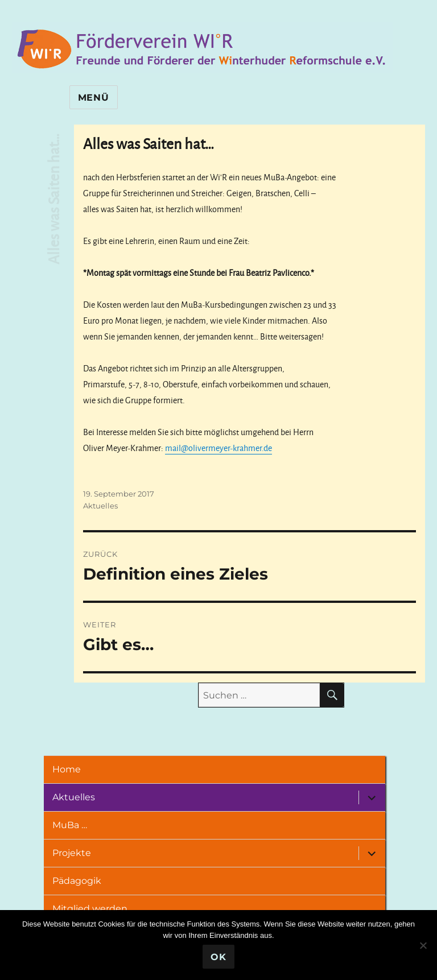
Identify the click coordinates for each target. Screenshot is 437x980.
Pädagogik (81, 881)
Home (70, 769)
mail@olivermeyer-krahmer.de (218, 448)
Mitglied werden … (98, 909)
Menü (94, 98)
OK (218, 957)
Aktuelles (100, 506)
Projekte (75, 853)
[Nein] (423, 945)
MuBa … (73, 825)
